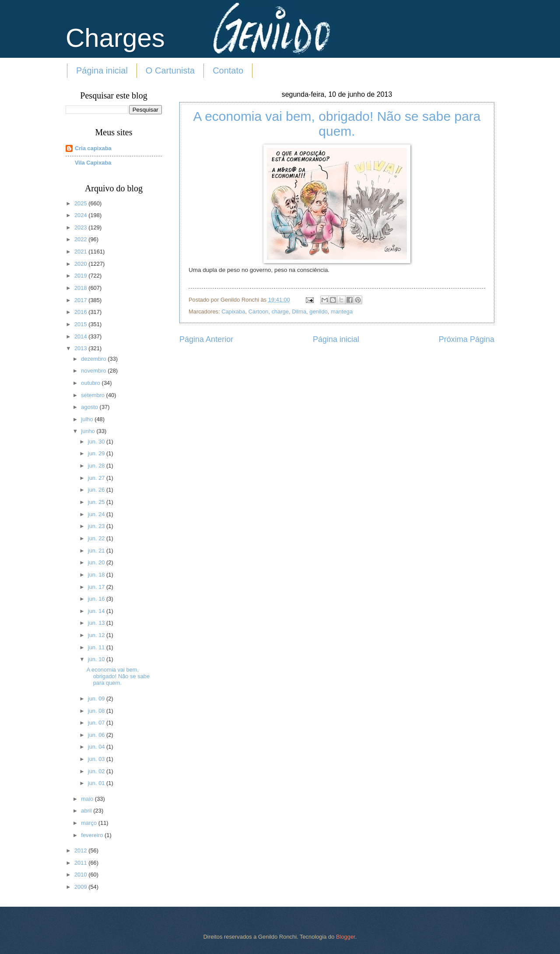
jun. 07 (97, 723)
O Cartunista (170, 70)
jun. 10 (97, 659)
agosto (90, 407)
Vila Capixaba (93, 163)
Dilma (299, 312)
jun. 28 (97, 466)
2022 (81, 239)
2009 (81, 887)
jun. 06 (97, 735)
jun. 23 (97, 526)
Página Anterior (206, 339)
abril (87, 811)
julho (88, 419)
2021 (81, 252)
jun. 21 (97, 551)
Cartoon (259, 312)
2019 (81, 276)
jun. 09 (97, 699)
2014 (81, 336)
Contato (228, 70)
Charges (115, 38)
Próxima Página (467, 339)
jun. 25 (97, 502)
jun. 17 (97, 587)
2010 (81, 875)
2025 (81, 203)
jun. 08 (97, 711)
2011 (81, 863)
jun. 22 (97, 538)
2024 (81, 215)
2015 (81, 324)
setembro (93, 395)
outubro (91, 383)
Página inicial (102, 70)
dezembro (94, 359)
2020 (81, 264)
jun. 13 (97, 623)
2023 (81, 227)
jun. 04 (97, 747)
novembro (94, 371)
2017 (81, 300)
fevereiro (93, 835)
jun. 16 (97, 599)
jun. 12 (97, 635)
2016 (81, 312)
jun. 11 (97, 647)
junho (89, 431)
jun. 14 (97, 611)
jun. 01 (97, 783)
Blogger (346, 937)
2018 (81, 288)
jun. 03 (97, 759)
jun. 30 (97, 442)
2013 (81, 348)
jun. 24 (97, 514)
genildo (318, 312)
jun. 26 (97, 490)
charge (280, 312)
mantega (342, 312)
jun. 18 (97, 575)
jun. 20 (97, 562)
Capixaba (233, 312)
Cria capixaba (93, 148)
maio (88, 799)
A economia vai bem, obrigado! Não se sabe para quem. (337, 124)
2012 (81, 850)
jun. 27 (97, 478)
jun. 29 (97, 453)
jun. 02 (97, 771)
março (89, 823)
